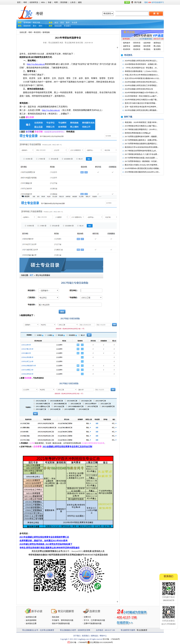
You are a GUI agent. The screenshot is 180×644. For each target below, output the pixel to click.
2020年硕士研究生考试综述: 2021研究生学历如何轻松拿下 (46, 544)
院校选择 (58, 26)
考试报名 (147, 49)
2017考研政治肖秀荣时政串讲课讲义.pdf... (141, 151)
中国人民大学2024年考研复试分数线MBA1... (142, 75)
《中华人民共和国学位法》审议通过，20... (141, 68)
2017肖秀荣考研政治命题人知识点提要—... (141, 158)
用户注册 (138, 2)
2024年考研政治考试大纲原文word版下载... (141, 100)
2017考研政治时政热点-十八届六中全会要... (142, 154)
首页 (19, 2)
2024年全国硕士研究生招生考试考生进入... (141, 82)
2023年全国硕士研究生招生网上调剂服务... (141, 110)
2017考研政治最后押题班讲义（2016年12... (141, 129)
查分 (35, 26)
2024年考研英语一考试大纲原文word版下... (141, 96)
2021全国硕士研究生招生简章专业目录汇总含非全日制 (67, 447)
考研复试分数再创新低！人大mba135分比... (142, 71)
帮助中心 (103, 636)
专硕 (50, 2)
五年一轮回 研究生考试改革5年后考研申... (141, 107)
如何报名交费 (31, 623)
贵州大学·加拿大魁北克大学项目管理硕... (141, 103)
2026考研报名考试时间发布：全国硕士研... (141, 64)
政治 (56, 23)
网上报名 (157, 46)
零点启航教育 (142, 630)
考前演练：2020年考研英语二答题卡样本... (141, 122)
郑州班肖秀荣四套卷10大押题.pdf (138, 133)
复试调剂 (157, 49)
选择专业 (127, 46)
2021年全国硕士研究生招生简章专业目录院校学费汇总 (44, 537)
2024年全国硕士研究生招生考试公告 (139, 89)
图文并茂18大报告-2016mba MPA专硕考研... (142, 165)
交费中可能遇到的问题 (93, 623)
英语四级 (64, 2)
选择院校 (137, 46)
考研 (25, 2)
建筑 (80, 2)
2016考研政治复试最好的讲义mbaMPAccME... (142, 172)
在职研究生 (34, 2)
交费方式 (87, 617)
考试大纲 (36, 23)
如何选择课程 (31, 620)
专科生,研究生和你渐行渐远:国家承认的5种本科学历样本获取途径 (49, 548)
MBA (43, 2)
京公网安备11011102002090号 (101, 642)
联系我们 (86, 636)
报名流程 (56, 617)
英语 (62, 23)
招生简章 (147, 46)
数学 (68, 23)
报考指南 (27, 23)
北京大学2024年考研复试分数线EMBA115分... (142, 78)
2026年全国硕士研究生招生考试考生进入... (141, 61)
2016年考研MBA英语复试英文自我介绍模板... (142, 168)
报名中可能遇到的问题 (61, 623)
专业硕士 (67, 26)
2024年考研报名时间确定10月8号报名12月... (142, 93)
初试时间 (127, 49)
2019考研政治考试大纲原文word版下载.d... (141, 126)
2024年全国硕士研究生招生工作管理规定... (141, 85)
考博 (56, 2)
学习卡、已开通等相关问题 (94, 620)
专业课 (74, 23)
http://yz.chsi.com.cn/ (36, 64)
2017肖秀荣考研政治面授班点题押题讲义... (141, 144)
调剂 (40, 26)
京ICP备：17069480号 (111, 639)
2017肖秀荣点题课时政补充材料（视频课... (141, 137)
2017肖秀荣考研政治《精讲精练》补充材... (141, 161)
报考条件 (127, 43)
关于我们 (77, 636)
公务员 (73, 2)
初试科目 (137, 49)
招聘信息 (94, 636)
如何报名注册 (31, 617)
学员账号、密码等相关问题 (63, 620)
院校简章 (27, 26)
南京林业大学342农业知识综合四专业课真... (142, 147)
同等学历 (137, 43)
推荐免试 (157, 43)
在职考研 (147, 43)
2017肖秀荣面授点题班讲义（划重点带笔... (141, 140)
